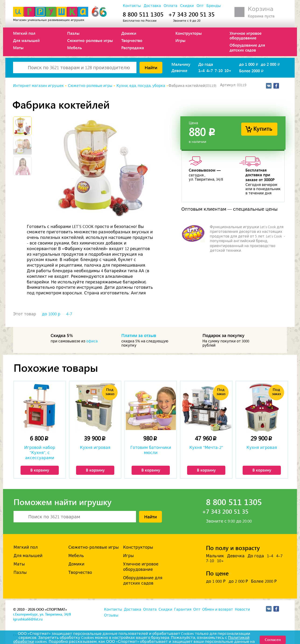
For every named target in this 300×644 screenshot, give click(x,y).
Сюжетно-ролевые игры (90, 40)
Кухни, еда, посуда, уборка (141, 86)
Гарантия (183, 610)
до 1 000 (249, 64)
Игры (180, 40)
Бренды (214, 6)
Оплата (171, 6)
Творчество (132, 40)
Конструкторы (189, 33)
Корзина (261, 9)
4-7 (69, 314)
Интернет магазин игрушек (38, 86)
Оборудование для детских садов (247, 47)
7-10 (219, 70)
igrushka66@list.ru (28, 619)
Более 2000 (252, 71)
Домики (129, 33)
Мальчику (181, 64)
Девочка (236, 556)
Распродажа (133, 48)
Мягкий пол (24, 33)
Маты (18, 48)
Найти (151, 67)
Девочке (179, 70)
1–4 (201, 70)
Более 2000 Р (264, 581)
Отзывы (111, 615)
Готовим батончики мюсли (151, 450)
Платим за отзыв (139, 335)
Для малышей (26, 40)
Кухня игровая (95, 448)
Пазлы (73, 33)
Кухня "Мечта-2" (206, 448)
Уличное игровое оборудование (246, 35)
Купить (263, 128)
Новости (242, 610)
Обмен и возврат (218, 610)
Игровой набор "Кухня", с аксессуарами (40, 453)
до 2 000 (271, 64)
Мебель (75, 48)
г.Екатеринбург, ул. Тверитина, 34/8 (42, 614)
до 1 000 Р (216, 581)
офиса (92, 341)
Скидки (187, 6)
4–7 (210, 70)
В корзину (40, 470)
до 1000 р (51, 314)
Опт (200, 6)
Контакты (132, 6)
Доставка (152, 6)
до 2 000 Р (238, 581)
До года (206, 64)
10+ (228, 70)
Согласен (273, 639)
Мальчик (215, 556)
